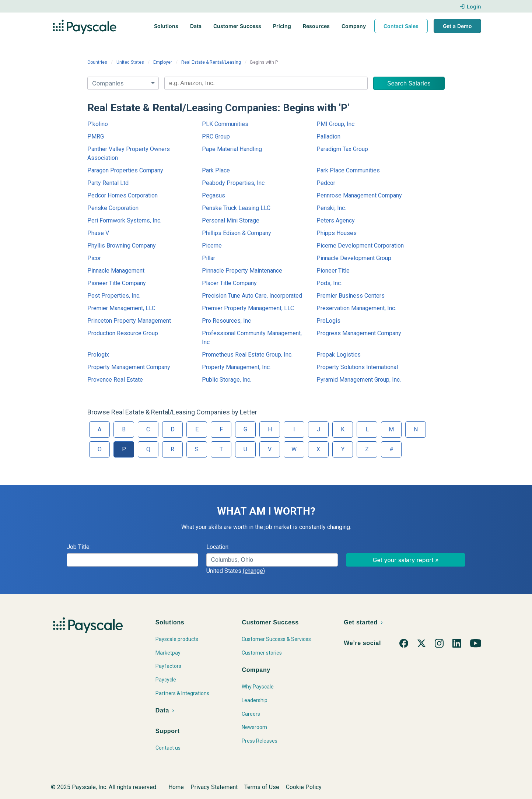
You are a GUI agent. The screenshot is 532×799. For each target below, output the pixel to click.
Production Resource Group (123, 333)
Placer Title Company (229, 283)
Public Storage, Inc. (227, 380)
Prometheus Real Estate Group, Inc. (247, 355)
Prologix (98, 355)
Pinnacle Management (116, 271)
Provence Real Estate (115, 380)
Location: (218, 547)
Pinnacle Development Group (354, 258)
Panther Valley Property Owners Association (129, 153)
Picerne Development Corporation (360, 246)
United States (130, 62)
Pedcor (326, 183)
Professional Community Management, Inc (252, 338)
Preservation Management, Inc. (356, 308)
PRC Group (216, 136)
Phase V (98, 233)
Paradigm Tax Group (342, 149)
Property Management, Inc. (236, 367)
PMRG (96, 136)
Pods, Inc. (329, 283)
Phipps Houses (337, 233)
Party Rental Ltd (108, 183)
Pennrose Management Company (359, 195)
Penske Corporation (113, 208)
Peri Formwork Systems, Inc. (124, 220)
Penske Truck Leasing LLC (236, 208)
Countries (97, 62)
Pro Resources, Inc (226, 321)
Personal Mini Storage (231, 220)
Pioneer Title (333, 271)
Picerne (212, 246)
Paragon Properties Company (125, 170)
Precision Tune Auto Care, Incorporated (252, 296)
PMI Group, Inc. (336, 124)
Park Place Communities (348, 170)
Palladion (328, 136)
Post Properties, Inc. (114, 296)
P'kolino (98, 124)
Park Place (216, 170)
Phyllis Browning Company (122, 246)
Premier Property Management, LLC (248, 308)
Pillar (209, 258)
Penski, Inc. (331, 208)
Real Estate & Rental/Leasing (211, 62)
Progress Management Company (359, 333)
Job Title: (79, 547)
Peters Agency (336, 220)
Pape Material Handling (232, 149)
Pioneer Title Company (117, 283)
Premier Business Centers (351, 296)
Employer (163, 62)
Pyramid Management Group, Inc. (359, 380)
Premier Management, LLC (121, 308)
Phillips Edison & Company (237, 233)
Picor (94, 258)
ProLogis (328, 321)
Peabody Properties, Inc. (234, 183)
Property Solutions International (357, 367)
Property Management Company (129, 367)
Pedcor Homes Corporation (122, 195)
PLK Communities (225, 124)
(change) (254, 571)
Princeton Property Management (129, 321)
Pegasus (213, 195)
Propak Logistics (339, 355)
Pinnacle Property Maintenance (242, 271)
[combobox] (266, 83)
